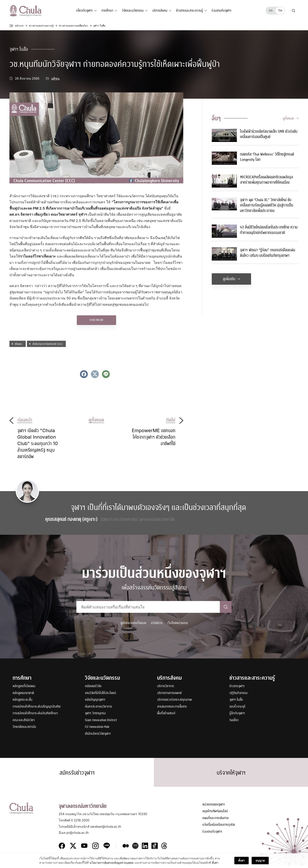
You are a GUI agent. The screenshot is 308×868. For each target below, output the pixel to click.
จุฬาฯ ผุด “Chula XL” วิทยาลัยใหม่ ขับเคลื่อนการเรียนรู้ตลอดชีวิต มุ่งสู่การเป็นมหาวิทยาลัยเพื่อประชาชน (267, 205)
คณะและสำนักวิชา (24, 720)
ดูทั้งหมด (291, 118)
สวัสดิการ (157, 623)
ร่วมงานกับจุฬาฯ (221, 11)
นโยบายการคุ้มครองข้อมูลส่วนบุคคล (112, 863)
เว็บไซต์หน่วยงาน (177, 623)
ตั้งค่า (215, 863)
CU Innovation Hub (97, 727)
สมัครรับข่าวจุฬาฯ (77, 774)
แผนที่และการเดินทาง (215, 821)
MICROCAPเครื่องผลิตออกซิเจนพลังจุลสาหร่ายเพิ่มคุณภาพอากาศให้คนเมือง (266, 180)
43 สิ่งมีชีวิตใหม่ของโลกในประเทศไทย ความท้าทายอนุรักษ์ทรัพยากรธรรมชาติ (269, 230)
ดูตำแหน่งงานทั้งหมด (133, 623)
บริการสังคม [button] (160, 11)
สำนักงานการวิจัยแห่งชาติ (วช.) (48, 344)
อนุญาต (260, 860)
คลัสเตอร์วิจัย (93, 686)
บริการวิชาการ (166, 686)
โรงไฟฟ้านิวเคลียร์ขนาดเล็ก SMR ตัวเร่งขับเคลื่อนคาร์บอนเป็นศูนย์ (269, 134)
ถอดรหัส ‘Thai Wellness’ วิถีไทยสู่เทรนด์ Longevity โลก (267, 157)
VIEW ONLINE (96, 320)
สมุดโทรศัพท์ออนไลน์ (215, 814)
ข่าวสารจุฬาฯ (237, 686)
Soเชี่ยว (234, 720)
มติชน (55, 79)
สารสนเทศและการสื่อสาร (172, 707)
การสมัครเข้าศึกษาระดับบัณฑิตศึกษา (35, 713)
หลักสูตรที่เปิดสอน (24, 686)
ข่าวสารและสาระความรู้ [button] (189, 11)
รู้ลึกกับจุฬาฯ (237, 713)
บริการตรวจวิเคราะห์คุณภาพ (174, 700)
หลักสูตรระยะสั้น (22, 700)
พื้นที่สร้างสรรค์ (166, 713)
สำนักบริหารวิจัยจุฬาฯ (98, 734)
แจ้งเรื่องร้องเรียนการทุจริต (219, 828)
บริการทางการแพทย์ (169, 693)
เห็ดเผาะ (19, 344)
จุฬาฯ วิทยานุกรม (95, 713)
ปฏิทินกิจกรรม (238, 693)
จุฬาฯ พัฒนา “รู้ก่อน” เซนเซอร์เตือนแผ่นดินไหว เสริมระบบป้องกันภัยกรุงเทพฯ (268, 253)
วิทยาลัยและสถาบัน (24, 727)
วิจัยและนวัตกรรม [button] (133, 11)
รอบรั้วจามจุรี (237, 707)
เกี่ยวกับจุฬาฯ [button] (84, 11)
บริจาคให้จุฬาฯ (231, 774)
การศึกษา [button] (107, 11)
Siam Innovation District (101, 720)
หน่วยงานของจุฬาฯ (214, 807)
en (271, 11)
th (280, 11)
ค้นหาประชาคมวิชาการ (98, 707)
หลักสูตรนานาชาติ (23, 693)
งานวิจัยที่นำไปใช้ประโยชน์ (100, 693)
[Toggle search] (293, 11)
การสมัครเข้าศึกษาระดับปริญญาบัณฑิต (37, 707)
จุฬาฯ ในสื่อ (19, 49)
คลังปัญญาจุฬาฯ (95, 700)
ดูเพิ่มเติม (231, 279)
